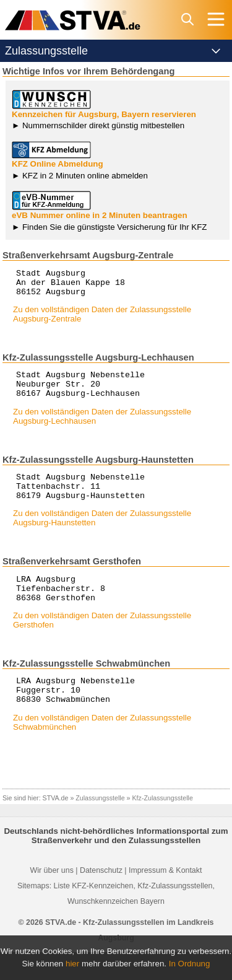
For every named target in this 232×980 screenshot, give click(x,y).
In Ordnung (190, 964)
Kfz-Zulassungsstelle (163, 826)
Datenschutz (101, 898)
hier (72, 964)
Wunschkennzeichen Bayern (116, 929)
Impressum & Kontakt (165, 898)
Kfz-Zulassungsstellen (175, 914)
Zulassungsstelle (100, 826)
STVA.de (56, 826)
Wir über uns (52, 898)
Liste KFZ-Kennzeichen (94, 914)
